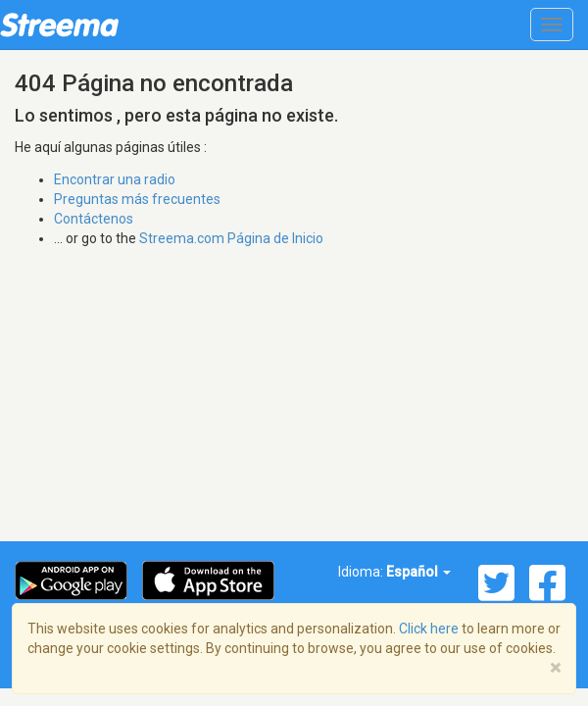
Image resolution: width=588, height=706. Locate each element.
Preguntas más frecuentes (137, 199)
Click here (429, 629)
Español (418, 572)
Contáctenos (94, 219)
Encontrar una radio (115, 179)
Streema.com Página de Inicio (231, 238)
